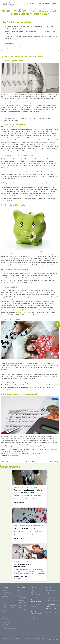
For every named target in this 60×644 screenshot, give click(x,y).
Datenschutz (36, 639)
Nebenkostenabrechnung (18, 436)
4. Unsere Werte (21, 598)
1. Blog (19, 590)
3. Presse (19, 595)
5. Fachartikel (20, 600)
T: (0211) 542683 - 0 (52, 598)
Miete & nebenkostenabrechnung (23, 526)
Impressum (27, 639)
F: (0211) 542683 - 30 (52, 600)
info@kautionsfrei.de (52, 613)
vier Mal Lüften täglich (22, 312)
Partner (33, 590)
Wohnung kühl (17, 94)
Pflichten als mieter (13, 456)
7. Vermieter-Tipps (22, 605)
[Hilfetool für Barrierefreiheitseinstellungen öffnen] (57, 325)
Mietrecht (17, 487)
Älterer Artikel (4, 461)
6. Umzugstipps (21, 603)
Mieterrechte (23, 487)
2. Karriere (20, 593)
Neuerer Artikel (55, 461)
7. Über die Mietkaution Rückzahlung (6, 618)
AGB (43, 639)
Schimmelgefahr (11, 299)
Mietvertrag (41, 562)
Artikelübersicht (30, 461)
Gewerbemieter (44, 4)
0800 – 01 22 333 (51, 608)
